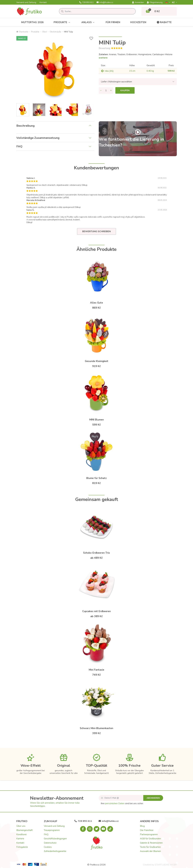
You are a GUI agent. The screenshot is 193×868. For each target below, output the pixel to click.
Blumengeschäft (25, 830)
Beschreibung (25, 126)
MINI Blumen (97, 420)
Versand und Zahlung (26, 2)
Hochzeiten (138, 22)
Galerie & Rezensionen (151, 843)
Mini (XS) (109, 71)
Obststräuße (55, 32)
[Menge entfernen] (101, 90)
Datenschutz (50, 843)
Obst (44, 32)
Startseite (22, 32)
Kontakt (43, 2)
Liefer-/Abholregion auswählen (116, 82)
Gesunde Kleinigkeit (97, 361)
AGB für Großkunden (150, 839)
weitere (103, 58)
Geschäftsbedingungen (55, 839)
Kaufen (125, 90)
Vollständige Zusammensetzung (38, 138)
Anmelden (138, 2)
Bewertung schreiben (96, 231)
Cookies (48, 847)
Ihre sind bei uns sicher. (122, 803)
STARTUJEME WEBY (166, 865)
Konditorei (21, 834)
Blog (142, 826)
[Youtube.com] (103, 829)
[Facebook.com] (83, 829)
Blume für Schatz (96, 478)
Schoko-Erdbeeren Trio (96, 553)
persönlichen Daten (115, 803)
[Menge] (106, 90)
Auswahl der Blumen (150, 851)
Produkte (62, 22)
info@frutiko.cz (105, 2)
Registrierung (155, 2)
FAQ (19, 146)
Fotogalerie (22, 847)
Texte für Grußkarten (150, 847)
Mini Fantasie (96, 670)
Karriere (20, 839)
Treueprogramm (52, 830)
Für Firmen (113, 22)
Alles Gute (96, 303)
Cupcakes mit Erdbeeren (96, 611)
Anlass (89, 22)
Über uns (21, 826)
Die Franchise (147, 830)
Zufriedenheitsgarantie (55, 851)
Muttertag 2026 (32, 22)
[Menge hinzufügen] (111, 90)
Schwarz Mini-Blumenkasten (96, 728)
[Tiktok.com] (110, 829)
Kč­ (174, 2)
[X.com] (97, 829)
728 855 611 (87, 2)
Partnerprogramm (149, 834)
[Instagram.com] (90, 829)
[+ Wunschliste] (91, 38)
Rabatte (164, 22)
